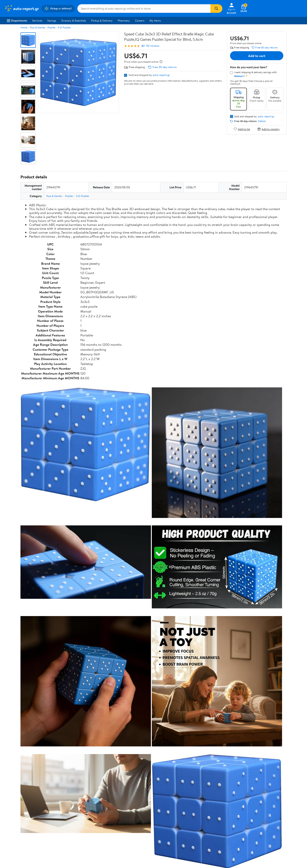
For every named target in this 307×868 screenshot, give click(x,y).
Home (24, 27)
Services (37, 20)
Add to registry (269, 129)
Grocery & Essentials (74, 20)
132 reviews (153, 46)
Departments (17, 20)
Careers (140, 20)
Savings (52, 20)
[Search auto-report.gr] (144, 9)
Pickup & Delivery (102, 20)
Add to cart (257, 56)
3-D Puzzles (64, 27)
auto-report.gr (161, 75)
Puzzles (51, 27)
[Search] (216, 9)
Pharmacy (124, 20)
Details (262, 121)
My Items (155, 20)
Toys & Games (37, 27)
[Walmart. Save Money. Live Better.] (22, 9)
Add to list (242, 129)
